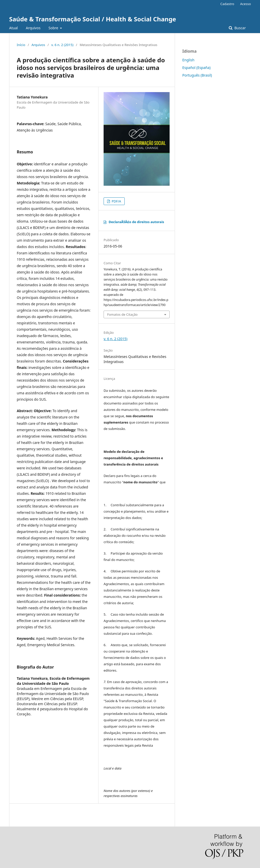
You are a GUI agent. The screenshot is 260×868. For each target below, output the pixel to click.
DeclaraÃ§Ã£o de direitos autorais (136, 222)
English (188, 60)
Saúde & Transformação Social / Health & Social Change (93, 19)
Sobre (54, 28)
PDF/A (116, 201)
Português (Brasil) (197, 75)
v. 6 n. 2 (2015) (62, 45)
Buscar (240, 28)
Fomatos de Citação (122, 314)
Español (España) (196, 68)
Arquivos (33, 28)
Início (21, 45)
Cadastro (227, 4)
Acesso (246, 4)
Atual (13, 28)
